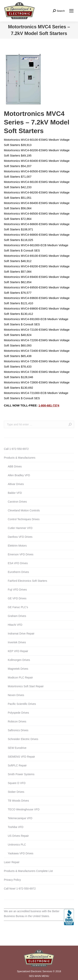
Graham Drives (17, 616)
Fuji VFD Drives (17, 590)
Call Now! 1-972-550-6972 (20, 889)
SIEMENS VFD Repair (21, 757)
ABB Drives (15, 466)
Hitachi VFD (15, 625)
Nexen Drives (16, 695)
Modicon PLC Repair (20, 677)
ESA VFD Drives (18, 563)
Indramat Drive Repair (21, 634)
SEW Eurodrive (17, 748)
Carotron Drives (17, 502)
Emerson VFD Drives (21, 554)
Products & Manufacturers (20, 458)
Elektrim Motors (17, 546)
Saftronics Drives (18, 730)
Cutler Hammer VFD (20, 528)
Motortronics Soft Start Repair (26, 686)
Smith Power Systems (21, 774)
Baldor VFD (15, 493)
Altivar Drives (16, 484)
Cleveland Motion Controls (24, 510)
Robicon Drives (17, 721)
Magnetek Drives (18, 669)
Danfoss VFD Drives (20, 537)
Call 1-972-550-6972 (16, 449)
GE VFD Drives (17, 598)
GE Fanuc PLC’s (18, 607)
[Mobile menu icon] (71, 11)
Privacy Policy (12, 880)
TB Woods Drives (18, 801)
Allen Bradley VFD (19, 475)
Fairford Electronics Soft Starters (27, 581)
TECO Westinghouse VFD (24, 809)
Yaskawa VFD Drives (21, 853)
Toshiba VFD (16, 827)
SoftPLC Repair (17, 765)
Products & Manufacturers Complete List (28, 871)
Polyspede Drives (18, 713)
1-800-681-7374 (49, 405)
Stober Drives (16, 792)
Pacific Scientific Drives (22, 704)
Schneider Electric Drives (23, 739)
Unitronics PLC (17, 845)
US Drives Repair (18, 836)
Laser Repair (12, 862)
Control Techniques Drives (24, 519)
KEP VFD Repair (18, 651)
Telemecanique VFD (20, 818)
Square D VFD (17, 783)
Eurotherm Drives (18, 572)
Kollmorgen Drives (19, 660)
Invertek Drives (17, 642)
